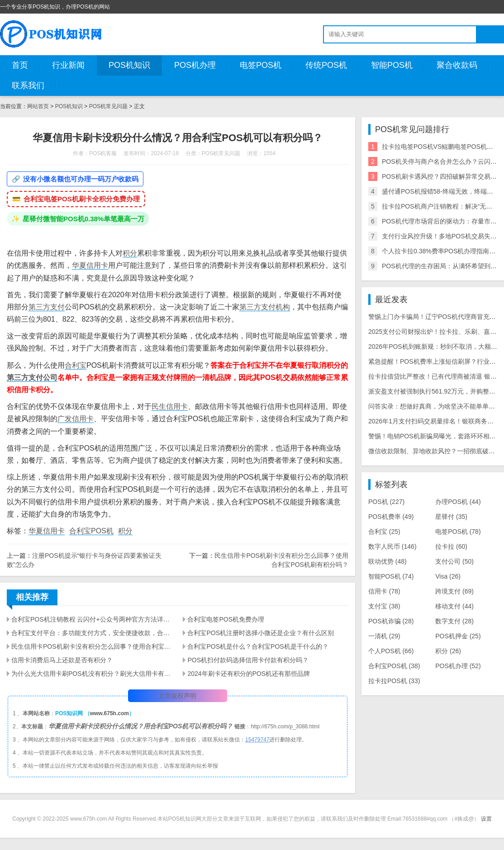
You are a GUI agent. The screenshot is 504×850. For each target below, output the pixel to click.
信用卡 (384, 591)
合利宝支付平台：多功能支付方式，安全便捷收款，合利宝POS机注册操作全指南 (92, 633)
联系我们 (28, 85)
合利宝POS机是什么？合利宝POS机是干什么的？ (258, 646)
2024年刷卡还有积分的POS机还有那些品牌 (249, 674)
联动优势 (388, 561)
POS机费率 (391, 517)
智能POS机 (392, 65)
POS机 (386, 502)
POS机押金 (458, 636)
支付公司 (454, 561)
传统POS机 (326, 65)
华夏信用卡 (90, 265)
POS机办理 (195, 65)
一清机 (384, 636)
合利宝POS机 (91, 531)
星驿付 (451, 517)
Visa (448, 576)
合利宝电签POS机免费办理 (226, 619)
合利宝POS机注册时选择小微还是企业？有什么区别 (261, 633)
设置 (486, 819)
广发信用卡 (76, 419)
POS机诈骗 (391, 621)
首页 (20, 65)
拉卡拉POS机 (394, 681)
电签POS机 (261, 65)
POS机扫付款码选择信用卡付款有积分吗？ (248, 660)
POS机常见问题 (108, 106)
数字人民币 (392, 546)
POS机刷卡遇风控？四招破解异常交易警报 (442, 176)
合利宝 (76, 365)
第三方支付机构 (265, 307)
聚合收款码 (457, 65)
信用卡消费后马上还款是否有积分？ (62, 660)
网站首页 (38, 106)
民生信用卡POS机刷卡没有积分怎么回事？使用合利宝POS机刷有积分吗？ (92, 646)
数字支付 (454, 621)
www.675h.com (109, 713)
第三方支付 (47, 307)
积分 (130, 253)
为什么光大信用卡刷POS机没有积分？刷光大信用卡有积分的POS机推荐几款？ (92, 674)
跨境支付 (454, 591)
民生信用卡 (170, 406)
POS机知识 (129, 65)
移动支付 (454, 606)
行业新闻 (68, 65)
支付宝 (384, 606)
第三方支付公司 (32, 378)
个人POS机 (391, 651)
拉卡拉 (451, 546)
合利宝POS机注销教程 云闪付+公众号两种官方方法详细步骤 (92, 619)
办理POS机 (458, 502)
